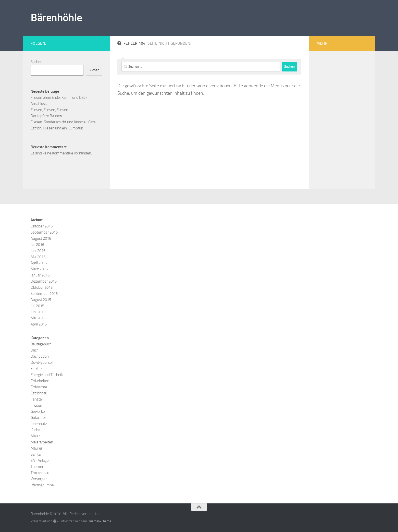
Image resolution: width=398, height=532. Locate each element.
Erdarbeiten (40, 381)
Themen (37, 467)
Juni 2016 (38, 251)
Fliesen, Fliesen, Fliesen (49, 110)
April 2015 (39, 324)
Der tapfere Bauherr (47, 116)
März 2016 (39, 269)
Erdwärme (39, 387)
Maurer (36, 448)
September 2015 (44, 294)
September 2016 (44, 232)
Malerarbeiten (42, 442)
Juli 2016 (37, 245)
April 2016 (39, 263)
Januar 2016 (40, 275)
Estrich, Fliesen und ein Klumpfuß (57, 128)
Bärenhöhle (56, 18)
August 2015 (41, 300)
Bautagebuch (41, 344)
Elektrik (36, 369)
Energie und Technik (47, 375)
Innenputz (39, 424)
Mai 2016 (38, 257)
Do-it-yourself (42, 362)
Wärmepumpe (42, 485)
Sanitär (36, 454)
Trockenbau (40, 473)
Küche (35, 430)
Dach (35, 350)
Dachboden (40, 356)
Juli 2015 (37, 306)
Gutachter (38, 418)
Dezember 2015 (44, 281)
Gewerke (38, 412)
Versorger (39, 479)
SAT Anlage (40, 461)
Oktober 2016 (42, 226)
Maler (35, 436)
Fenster (37, 399)
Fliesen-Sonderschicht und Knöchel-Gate (63, 122)
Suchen (36, 62)
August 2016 (41, 238)
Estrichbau (39, 393)
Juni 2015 (38, 312)
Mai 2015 (38, 318)
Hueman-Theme (99, 521)
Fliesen (36, 405)
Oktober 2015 (42, 287)
